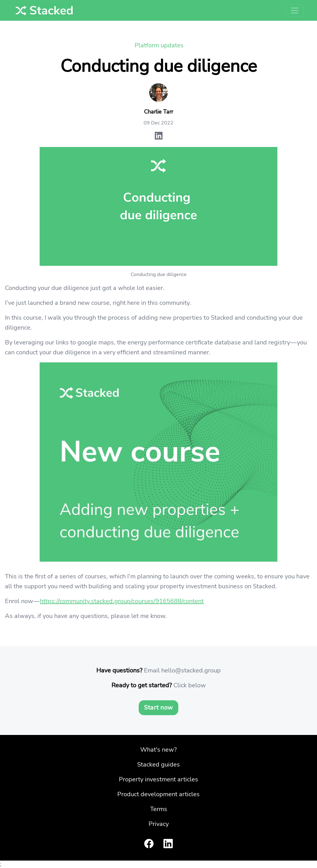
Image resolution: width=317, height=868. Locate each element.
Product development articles (158, 794)
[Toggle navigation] (295, 11)
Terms (159, 809)
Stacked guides (158, 764)
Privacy (159, 824)
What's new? (158, 750)
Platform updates (159, 45)
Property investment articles (158, 779)
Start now (158, 708)
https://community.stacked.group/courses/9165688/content (122, 601)
